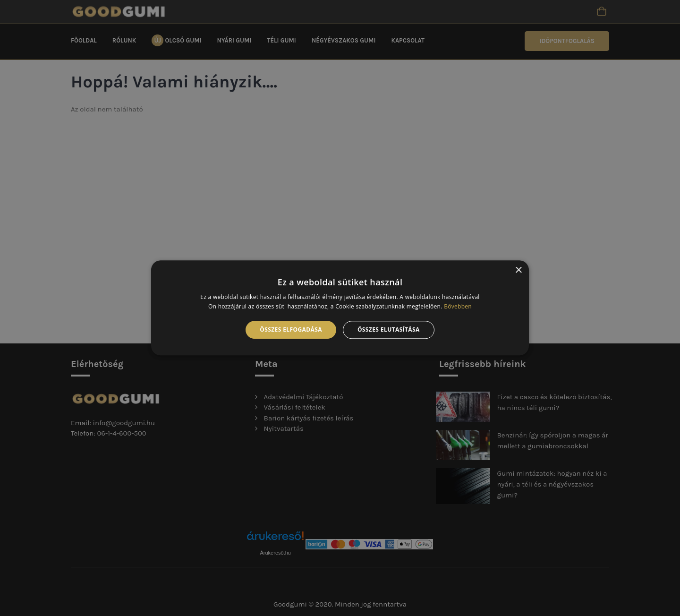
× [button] (518, 270)
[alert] (340, 308)
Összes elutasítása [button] (389, 329)
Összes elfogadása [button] (291, 329)
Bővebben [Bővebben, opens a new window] (458, 307)
